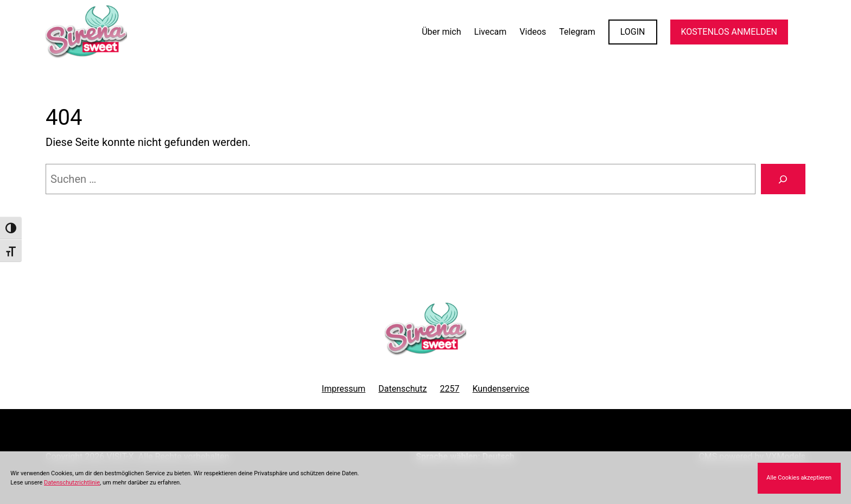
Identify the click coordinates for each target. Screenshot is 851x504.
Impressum (344, 389)
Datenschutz (402, 389)
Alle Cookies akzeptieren (799, 478)
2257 (450, 389)
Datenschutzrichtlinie (72, 483)
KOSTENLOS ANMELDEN (729, 32)
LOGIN (633, 32)
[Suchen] (783, 179)
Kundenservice (501, 389)
